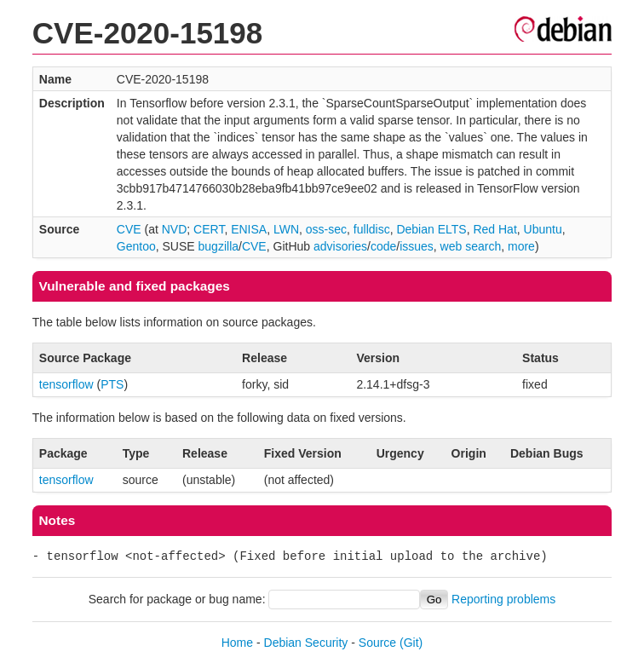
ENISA (249, 229)
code (383, 246)
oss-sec (326, 229)
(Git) (411, 643)
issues (417, 246)
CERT (209, 229)
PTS (112, 384)
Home (237, 643)
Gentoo (136, 246)
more (521, 246)
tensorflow (66, 384)
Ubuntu (543, 229)
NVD (175, 229)
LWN (286, 229)
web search (471, 246)
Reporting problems (503, 599)
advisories (340, 246)
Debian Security (306, 643)
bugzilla (218, 246)
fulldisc (372, 229)
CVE (129, 229)
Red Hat (494, 229)
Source (377, 643)
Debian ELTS (431, 229)
